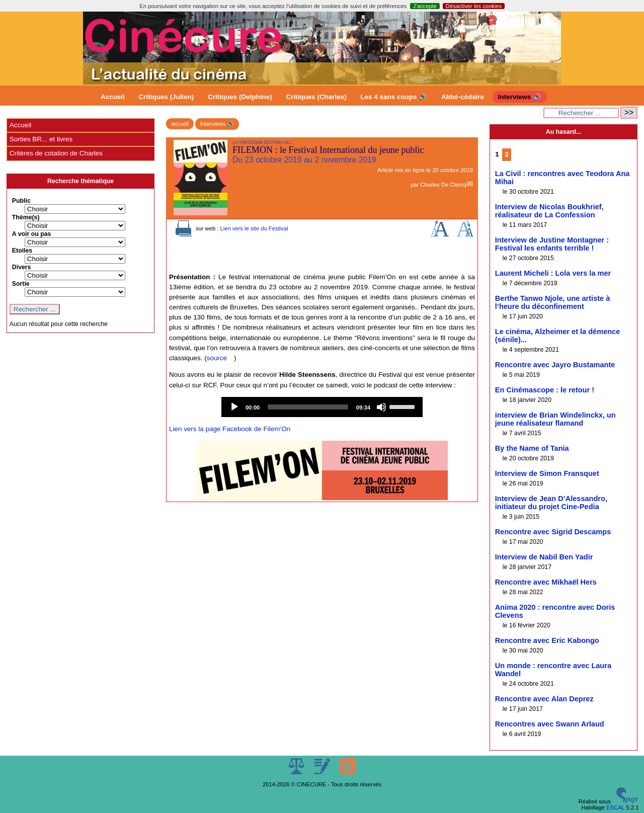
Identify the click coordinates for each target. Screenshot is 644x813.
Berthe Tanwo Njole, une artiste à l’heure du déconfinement (553, 302)
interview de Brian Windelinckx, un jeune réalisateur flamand (555, 419)
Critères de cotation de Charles (56, 153)
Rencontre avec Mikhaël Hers (546, 582)
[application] (322, 407)
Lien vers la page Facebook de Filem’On (230, 429)
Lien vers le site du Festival (254, 228)
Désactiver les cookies (474, 6)
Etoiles (22, 251)
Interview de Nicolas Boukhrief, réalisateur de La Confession (549, 211)
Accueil (113, 97)
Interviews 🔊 (520, 97)
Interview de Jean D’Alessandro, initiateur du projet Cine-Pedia (551, 503)
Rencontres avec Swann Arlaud (550, 724)
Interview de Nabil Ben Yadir (544, 557)
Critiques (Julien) (167, 97)
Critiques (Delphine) (240, 97)
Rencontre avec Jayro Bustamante (555, 365)
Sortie (21, 284)
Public (21, 201)
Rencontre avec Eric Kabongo (547, 640)
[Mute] (381, 407)
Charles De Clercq (443, 185)
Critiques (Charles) (316, 97)
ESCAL (615, 807)
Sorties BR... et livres (41, 139)
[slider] (308, 407)
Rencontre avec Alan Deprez (544, 699)
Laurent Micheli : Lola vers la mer (553, 273)
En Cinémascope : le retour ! (545, 390)
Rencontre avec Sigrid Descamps (553, 532)
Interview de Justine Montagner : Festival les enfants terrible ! (552, 244)
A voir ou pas (32, 234)
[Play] (234, 407)
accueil (180, 124)
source (217, 358)
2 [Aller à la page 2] (506, 154)
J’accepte (425, 6)
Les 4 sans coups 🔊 (394, 97)
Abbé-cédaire (463, 97)
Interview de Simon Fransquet (547, 473)
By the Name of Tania (532, 448)
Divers (22, 267)
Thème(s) (26, 217)
